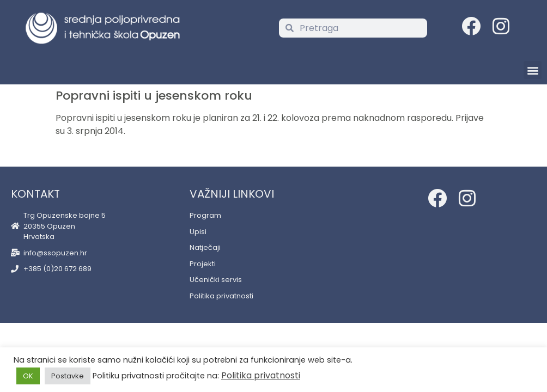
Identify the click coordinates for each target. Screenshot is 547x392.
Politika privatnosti (261, 375)
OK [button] (28, 376)
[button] (533, 70)
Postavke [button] (68, 376)
